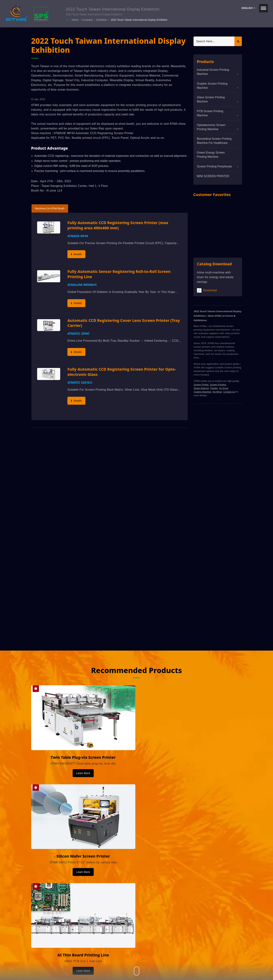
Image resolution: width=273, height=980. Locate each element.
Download (207, 290)
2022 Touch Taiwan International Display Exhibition (139, 20)
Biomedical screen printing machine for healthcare (214, 141)
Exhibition (102, 20)
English (248, 8)
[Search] (214, 41)
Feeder (214, 388)
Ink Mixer (217, 392)
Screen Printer (201, 384)
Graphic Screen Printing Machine (212, 86)
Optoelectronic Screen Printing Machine (211, 127)
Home (75, 20)
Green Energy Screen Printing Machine (211, 154)
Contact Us (229, 392)
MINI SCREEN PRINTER (213, 176)
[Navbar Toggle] (263, 8)
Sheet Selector (201, 388)
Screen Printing (218, 384)
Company (87, 20)
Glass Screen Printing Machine (211, 99)
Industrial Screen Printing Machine (213, 72)
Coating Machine (203, 392)
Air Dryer (224, 388)
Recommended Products (136, 669)
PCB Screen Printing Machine (210, 113)
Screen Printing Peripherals (215, 166)
